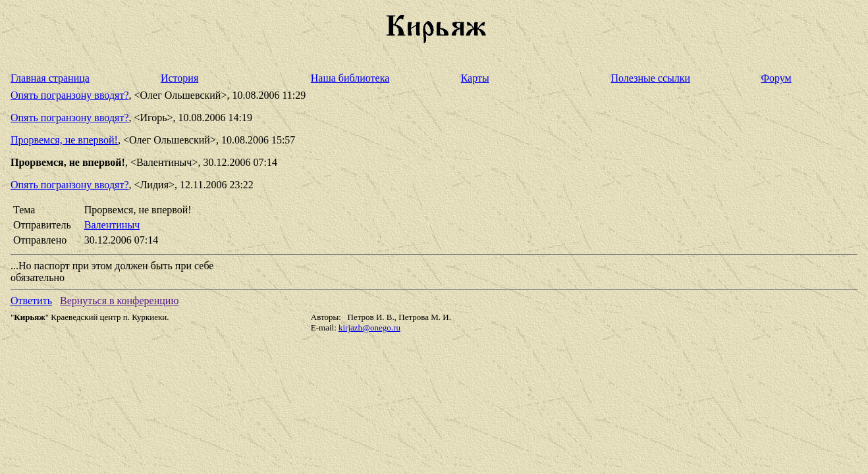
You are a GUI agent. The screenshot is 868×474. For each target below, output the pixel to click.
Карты (475, 78)
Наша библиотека (350, 78)
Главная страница (50, 78)
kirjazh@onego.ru (369, 328)
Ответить (31, 301)
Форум (776, 78)
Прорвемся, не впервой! (64, 140)
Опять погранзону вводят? (69, 95)
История (179, 78)
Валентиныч (112, 225)
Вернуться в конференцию (119, 301)
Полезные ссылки (651, 78)
